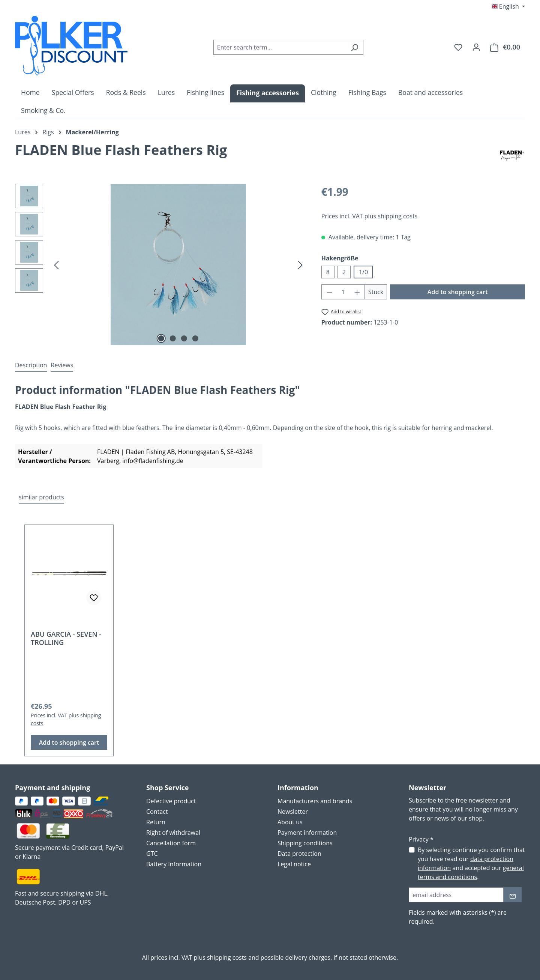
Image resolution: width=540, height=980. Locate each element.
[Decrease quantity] (329, 292)
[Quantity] (343, 292)
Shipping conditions (305, 843)
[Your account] (476, 47)
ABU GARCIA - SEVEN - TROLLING (66, 638)
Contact (157, 812)
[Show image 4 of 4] (195, 338)
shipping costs (227, 957)
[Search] (355, 47)
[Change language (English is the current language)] (508, 6)
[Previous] (56, 265)
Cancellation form (171, 843)
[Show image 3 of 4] (184, 338)
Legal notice (294, 864)
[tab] (31, 365)
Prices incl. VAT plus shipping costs (370, 216)
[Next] (300, 265)
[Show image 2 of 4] (172, 338)
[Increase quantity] (357, 292)
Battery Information (174, 864)
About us (290, 822)
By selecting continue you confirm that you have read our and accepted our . (471, 863)
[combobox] (280, 47)
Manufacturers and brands (315, 801)
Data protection (299, 854)
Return (156, 822)
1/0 (363, 272)
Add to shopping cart (458, 292)
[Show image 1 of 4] (161, 338)
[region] (161, 265)
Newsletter (293, 812)
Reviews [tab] (62, 365)
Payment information (307, 833)
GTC (152, 854)
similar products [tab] (41, 497)
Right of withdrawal (173, 833)
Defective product (171, 801)
